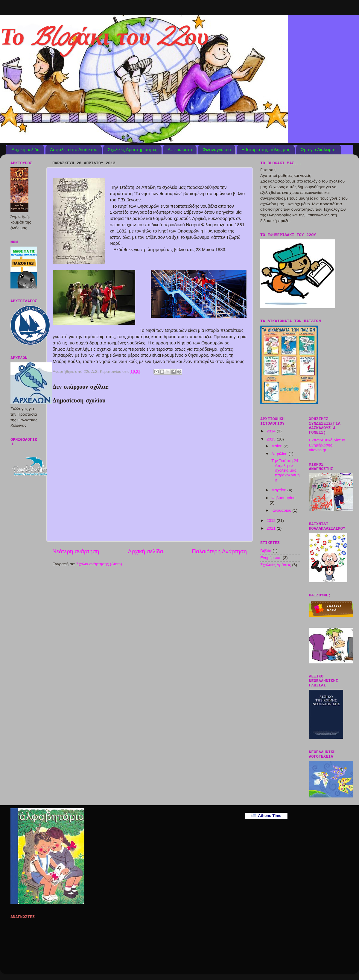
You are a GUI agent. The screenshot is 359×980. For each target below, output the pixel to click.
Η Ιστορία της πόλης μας (266, 149)
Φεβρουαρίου (283, 498)
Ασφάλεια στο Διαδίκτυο (74, 149)
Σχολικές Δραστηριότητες (132, 149)
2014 (272, 431)
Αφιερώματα (180, 149)
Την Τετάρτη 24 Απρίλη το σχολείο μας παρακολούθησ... (285, 470)
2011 (272, 528)
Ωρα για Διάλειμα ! (319, 149)
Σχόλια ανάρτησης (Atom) (99, 564)
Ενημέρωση (271, 558)
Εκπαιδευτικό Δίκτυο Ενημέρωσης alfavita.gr (327, 445)
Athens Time (266, 816)
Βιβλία (266, 551)
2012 (272, 521)
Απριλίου (280, 454)
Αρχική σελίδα (26, 149)
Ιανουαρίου (282, 510)
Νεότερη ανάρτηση (76, 551)
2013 (272, 439)
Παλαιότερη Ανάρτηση (219, 551)
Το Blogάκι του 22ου (104, 40)
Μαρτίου (279, 490)
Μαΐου (277, 446)
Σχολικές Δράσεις (276, 565)
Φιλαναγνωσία (217, 149)
